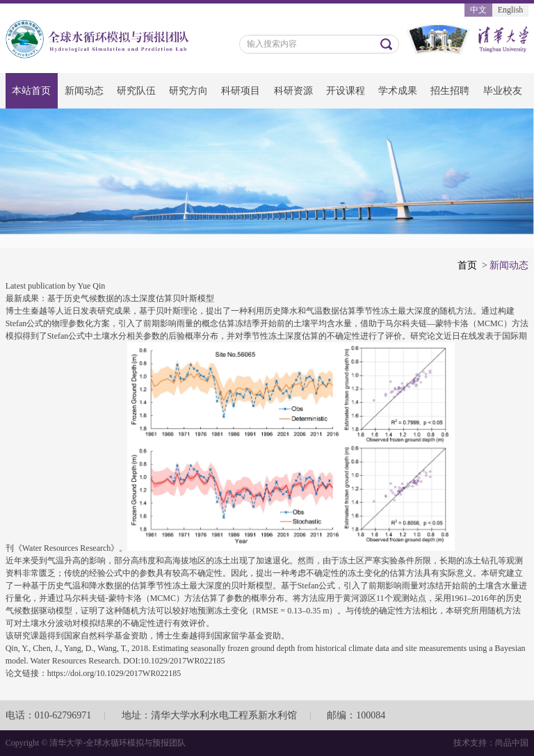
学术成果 (398, 91)
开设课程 (346, 91)
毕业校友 (503, 91)
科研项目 (241, 91)
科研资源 (293, 91)
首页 (467, 265)
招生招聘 (450, 91)
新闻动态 (84, 91)
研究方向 (188, 91)
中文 (478, 10)
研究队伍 (136, 91)
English (511, 10)
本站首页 (31, 91)
